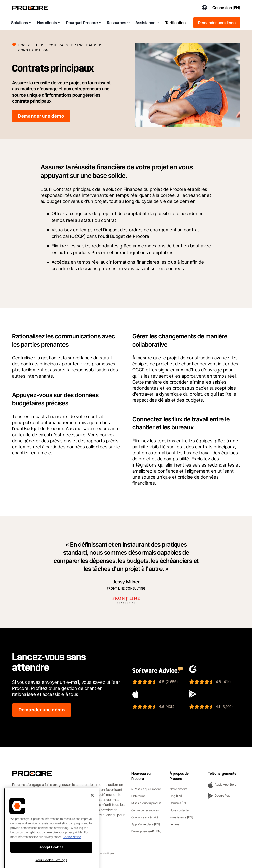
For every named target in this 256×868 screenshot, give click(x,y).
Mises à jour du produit (146, 803)
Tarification (175, 23)
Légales (174, 824)
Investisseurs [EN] (181, 817)
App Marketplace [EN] (146, 824)
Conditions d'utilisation (103, 853)
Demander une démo (217, 23)
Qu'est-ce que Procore (146, 789)
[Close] (92, 809)
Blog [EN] (176, 796)
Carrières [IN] (178, 803)
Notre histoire (178, 789)
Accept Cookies (51, 861)
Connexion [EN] (226, 8)
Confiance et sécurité (145, 817)
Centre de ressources (145, 810)
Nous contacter (180, 810)
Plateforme (138, 796)
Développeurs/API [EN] (146, 831)
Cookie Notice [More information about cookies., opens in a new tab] (72, 851)
